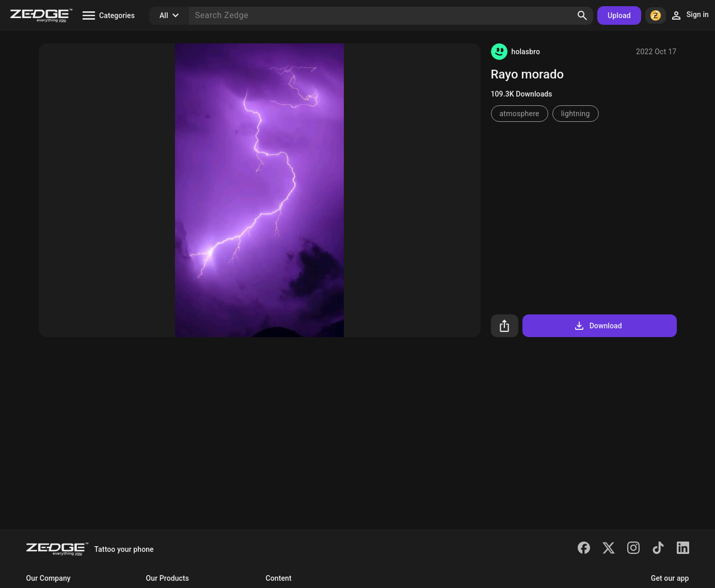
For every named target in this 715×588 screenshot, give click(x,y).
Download (598, 326)
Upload (619, 15)
